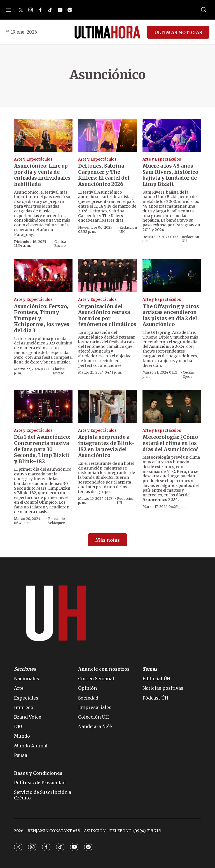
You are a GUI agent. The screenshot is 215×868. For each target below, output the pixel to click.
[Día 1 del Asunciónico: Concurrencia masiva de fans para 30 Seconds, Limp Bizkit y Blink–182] (43, 406)
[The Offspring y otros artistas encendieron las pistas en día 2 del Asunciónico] (172, 275)
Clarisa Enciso (60, 244)
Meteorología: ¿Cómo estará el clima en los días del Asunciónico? (170, 443)
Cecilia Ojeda (188, 374)
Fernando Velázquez (57, 521)
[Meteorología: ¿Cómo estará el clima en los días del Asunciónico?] (172, 406)
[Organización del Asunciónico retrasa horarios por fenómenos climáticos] (107, 275)
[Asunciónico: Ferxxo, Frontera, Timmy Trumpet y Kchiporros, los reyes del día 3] (43, 275)
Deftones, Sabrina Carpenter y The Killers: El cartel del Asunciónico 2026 (104, 175)
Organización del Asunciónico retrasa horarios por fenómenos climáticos (107, 315)
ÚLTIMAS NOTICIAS (178, 32)
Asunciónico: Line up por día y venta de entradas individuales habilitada (42, 175)
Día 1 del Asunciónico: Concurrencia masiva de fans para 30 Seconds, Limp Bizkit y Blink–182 (42, 449)
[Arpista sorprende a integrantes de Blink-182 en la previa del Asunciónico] (107, 406)
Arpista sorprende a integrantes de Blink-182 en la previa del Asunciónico (106, 446)
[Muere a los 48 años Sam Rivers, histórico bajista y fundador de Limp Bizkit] (172, 135)
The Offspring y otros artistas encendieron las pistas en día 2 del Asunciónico (171, 315)
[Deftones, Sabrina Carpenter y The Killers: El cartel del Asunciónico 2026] (107, 135)
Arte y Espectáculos (33, 159)
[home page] (107, 32)
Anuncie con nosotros (104, 669)
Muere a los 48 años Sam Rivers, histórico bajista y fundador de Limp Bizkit (170, 175)
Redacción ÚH (128, 229)
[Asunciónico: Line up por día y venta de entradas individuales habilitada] (43, 135)
